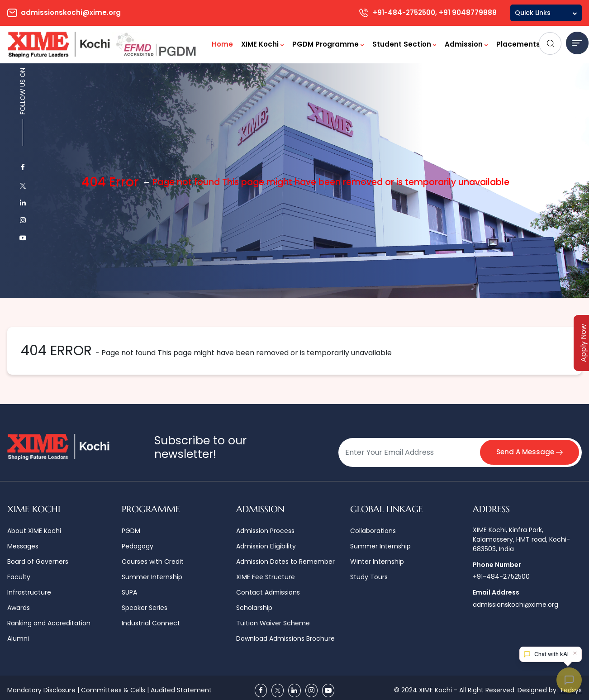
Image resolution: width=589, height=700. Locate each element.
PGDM (131, 531)
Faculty (19, 577)
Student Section (404, 44)
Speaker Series (145, 608)
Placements (521, 44)
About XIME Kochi (34, 531)
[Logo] (104, 45)
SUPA (129, 592)
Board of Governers (38, 562)
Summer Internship (152, 577)
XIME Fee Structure (266, 577)
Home (222, 44)
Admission (466, 44)
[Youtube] (328, 690)
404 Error (110, 182)
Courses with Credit (153, 562)
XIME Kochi (263, 44)
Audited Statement (181, 690)
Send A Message (530, 452)
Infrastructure (29, 592)
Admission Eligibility (266, 546)
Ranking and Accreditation (49, 623)
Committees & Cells (113, 690)
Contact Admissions (268, 592)
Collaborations (373, 531)
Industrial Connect (151, 623)
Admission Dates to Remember (285, 562)
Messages (23, 546)
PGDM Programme (328, 44)
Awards (19, 608)
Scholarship (254, 608)
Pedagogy (138, 546)
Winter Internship (377, 562)
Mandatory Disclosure (41, 690)
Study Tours (369, 577)
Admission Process (265, 531)
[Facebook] (261, 690)
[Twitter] (278, 690)
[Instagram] (311, 690)
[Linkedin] (294, 690)
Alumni (18, 638)
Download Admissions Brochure (285, 638)
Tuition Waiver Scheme (273, 623)
